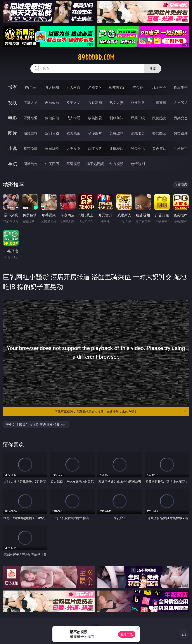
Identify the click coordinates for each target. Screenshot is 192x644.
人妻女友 (73, 148)
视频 (12, 102)
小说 (12, 148)
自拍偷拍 (52, 103)
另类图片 (181, 133)
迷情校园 (116, 148)
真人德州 (52, 87)
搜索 (153, 69)
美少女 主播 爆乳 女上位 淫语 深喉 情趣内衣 (36, 424)
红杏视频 (116, 164)
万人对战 (73, 87)
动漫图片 (95, 133)
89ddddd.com (96, 57)
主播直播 (159, 103)
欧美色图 (73, 133)
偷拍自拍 (52, 118)
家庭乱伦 (52, 148)
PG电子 (31, 87)
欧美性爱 (95, 118)
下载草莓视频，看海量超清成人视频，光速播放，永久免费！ (121, 412)
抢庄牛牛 (181, 87)
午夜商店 (52, 164)
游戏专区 (95, 87)
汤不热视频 (95, 164)
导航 (12, 164)
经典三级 (138, 118)
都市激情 (31, 148)
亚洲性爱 (31, 118)
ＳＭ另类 (181, 103)
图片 (12, 133)
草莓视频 (73, 164)
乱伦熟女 (159, 118)
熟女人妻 (116, 103)
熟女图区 (159, 133)
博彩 (12, 87)
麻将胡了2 (116, 87)
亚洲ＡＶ (31, 103)
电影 (12, 118)
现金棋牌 (159, 87)
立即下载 (127, 634)
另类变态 (181, 118)
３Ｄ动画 (95, 103)
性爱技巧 (181, 148)
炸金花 (138, 87)
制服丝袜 (116, 118)
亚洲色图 (52, 133)
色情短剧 (138, 164)
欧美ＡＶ (73, 103)
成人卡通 (73, 118)
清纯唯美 (138, 133)
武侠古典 (95, 148)
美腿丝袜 (116, 133)
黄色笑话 (159, 148)
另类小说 (138, 148)
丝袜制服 (138, 103)
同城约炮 (31, 164)
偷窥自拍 (31, 133)
